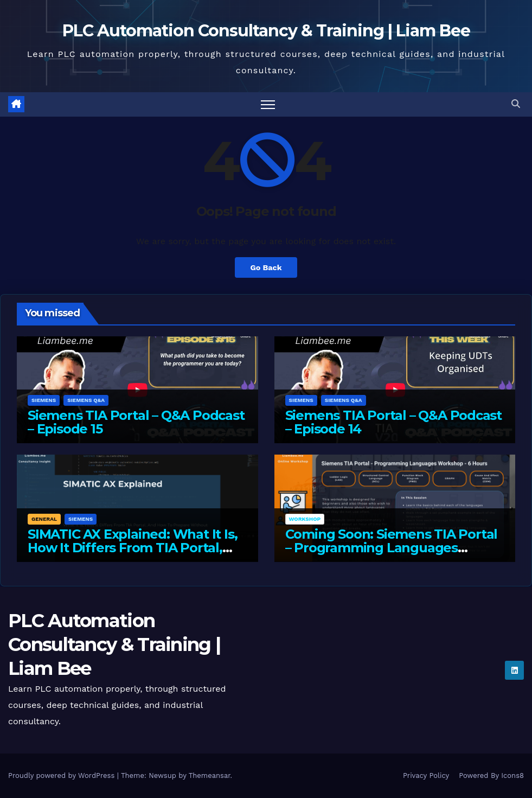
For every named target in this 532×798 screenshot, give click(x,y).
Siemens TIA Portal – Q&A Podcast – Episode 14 (394, 423)
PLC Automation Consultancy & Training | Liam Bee (266, 31)
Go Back (266, 267)
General (44, 519)
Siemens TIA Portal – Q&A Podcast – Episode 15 (136, 423)
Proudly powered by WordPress (63, 775)
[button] (516, 104)
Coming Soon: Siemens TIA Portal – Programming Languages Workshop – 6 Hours (392, 548)
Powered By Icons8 (491, 775)
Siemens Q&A (86, 401)
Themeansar (210, 775)
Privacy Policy (426, 775)
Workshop (305, 519)
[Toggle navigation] (268, 104)
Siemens (44, 401)
